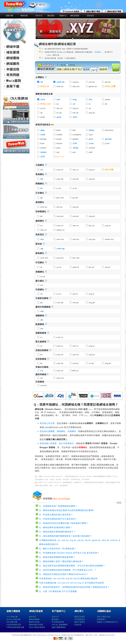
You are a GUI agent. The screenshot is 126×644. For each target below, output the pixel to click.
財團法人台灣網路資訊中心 (108, 622)
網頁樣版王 (101, 619)
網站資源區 (75, 16)
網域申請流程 (34, 622)
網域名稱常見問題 (36, 625)
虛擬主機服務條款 (59, 627)
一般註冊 (62, 65)
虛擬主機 (9, 16)
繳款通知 (51, 16)
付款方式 (39, 16)
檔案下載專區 (80, 622)
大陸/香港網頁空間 (14, 625)
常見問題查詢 (80, 619)
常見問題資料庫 (58, 622)
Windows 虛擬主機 (13, 619)
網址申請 (33, 617)
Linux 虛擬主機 (12, 617)
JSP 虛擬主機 (12, 622)
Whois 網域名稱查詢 (37, 627)
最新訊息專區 (80, 617)
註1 (90, 409)
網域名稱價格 (34, 619)
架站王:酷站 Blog (104, 617)
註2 (86, 416)
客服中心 (63, 16)
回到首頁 (90, 16)
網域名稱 (24, 16)
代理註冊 (72, 65)
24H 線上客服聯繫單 (60, 625)
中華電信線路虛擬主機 (15, 627)
